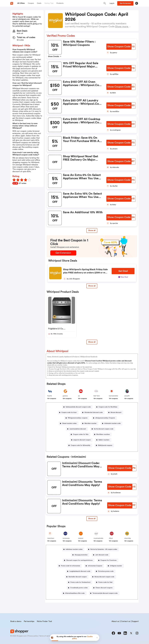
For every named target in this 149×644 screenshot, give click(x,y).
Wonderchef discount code (94, 412)
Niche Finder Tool (44, 621)
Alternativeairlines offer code (75, 593)
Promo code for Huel (105, 582)
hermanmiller (114, 396)
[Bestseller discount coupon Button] (77, 577)
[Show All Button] (92, 519)
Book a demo (16, 621)
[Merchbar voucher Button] (90, 423)
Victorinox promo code (106, 571)
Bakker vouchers (104, 440)
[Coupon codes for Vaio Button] (80, 434)
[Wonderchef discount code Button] (93, 413)
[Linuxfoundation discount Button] (77, 429)
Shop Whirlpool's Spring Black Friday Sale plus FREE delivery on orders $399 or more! (85, 273)
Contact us (126, 621)
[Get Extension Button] (63, 253)
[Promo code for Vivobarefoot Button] (80, 582)
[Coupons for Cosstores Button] (108, 560)
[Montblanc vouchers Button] (102, 434)
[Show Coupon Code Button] (119, 47)
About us (115, 621)
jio (79, 396)
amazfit (127, 396)
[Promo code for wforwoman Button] (70, 566)
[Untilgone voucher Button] (115, 566)
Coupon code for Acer (69, 412)
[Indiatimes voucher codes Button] (73, 549)
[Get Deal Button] (123, 271)
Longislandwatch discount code (80, 571)
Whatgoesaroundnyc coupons (78, 418)
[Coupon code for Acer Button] (68, 413)
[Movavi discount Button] (115, 413)
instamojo (66, 538)
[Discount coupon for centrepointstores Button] (79, 560)
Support (135, 621)
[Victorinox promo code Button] (105, 571)
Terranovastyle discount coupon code (105, 593)
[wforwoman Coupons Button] (94, 566)
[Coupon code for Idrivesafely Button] (80, 445)
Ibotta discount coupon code (104, 429)
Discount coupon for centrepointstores (79, 560)
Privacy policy (33, 636)
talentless (51, 538)
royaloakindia (98, 538)
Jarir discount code (102, 555)
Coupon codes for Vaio (81, 434)
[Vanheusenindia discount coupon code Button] (77, 407)
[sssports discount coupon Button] (81, 440)
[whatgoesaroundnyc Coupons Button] (104, 418)
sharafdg (128, 538)
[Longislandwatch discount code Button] (79, 571)
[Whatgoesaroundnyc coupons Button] (77, 418)
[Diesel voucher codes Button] (69, 423)
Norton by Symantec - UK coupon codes (104, 549)
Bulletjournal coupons (105, 445)
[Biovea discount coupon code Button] (104, 577)
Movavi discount (116, 412)
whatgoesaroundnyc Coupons (105, 418)
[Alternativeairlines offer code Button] (74, 593)
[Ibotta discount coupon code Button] (103, 429)
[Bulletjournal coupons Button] (104, 445)
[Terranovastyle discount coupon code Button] (104, 593)
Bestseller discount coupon (78, 577)
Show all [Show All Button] (92, 230)
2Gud (111, 538)
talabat (81, 538)
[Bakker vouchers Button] (103, 440)
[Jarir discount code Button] (101, 555)
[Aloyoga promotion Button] (80, 555)
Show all (92, 518)
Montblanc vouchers (103, 434)
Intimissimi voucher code (112, 423)
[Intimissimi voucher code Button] (112, 423)
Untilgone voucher (116, 566)
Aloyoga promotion (81, 555)
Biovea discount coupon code (104, 577)
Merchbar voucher (90, 423)
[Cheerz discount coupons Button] (103, 588)
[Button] (112, 3)
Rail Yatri (97, 396)
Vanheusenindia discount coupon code (78, 407)
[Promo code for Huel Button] (105, 582)
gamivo (65, 396)
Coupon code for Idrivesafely (80, 445)
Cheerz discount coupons (104, 588)
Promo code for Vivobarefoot (80, 582)
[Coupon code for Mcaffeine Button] (107, 407)
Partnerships (29, 621)
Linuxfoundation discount (78, 429)
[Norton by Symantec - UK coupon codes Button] (103, 549)
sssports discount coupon (82, 440)
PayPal (50, 396)
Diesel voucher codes (69, 423)
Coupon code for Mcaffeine (108, 407)
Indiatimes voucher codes (74, 549)
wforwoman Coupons (95, 566)
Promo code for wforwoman (70, 566)
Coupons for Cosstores (108, 560)
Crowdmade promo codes (79, 588)
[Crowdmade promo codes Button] (78, 588)
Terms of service (45, 636)
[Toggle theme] (137, 3)
